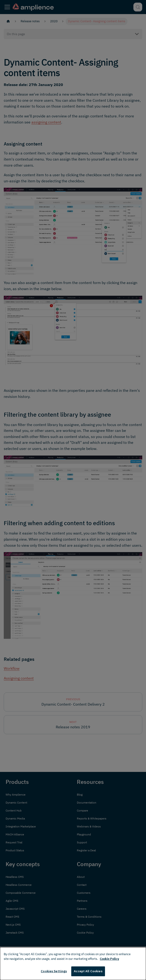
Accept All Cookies (88, 971)
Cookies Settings (54, 971)
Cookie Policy (109, 959)
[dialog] (73, 964)
